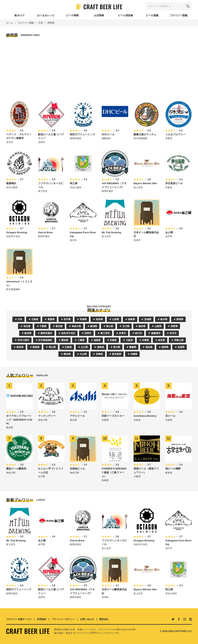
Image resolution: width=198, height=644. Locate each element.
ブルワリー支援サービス (19, 619)
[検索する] (188, 6)
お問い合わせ (87, 619)
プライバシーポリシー (63, 619)
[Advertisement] (99, 69)
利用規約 (42, 619)
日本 (41, 23)
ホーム (10, 23)
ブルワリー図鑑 (26, 23)
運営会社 (104, 619)
